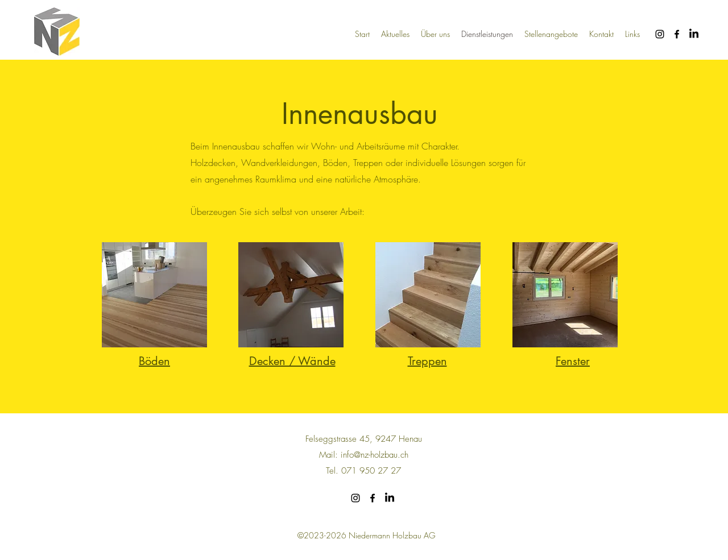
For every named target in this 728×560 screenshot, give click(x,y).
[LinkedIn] (694, 34)
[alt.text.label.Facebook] (677, 34)
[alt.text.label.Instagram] (660, 34)
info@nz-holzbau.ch (375, 455)
